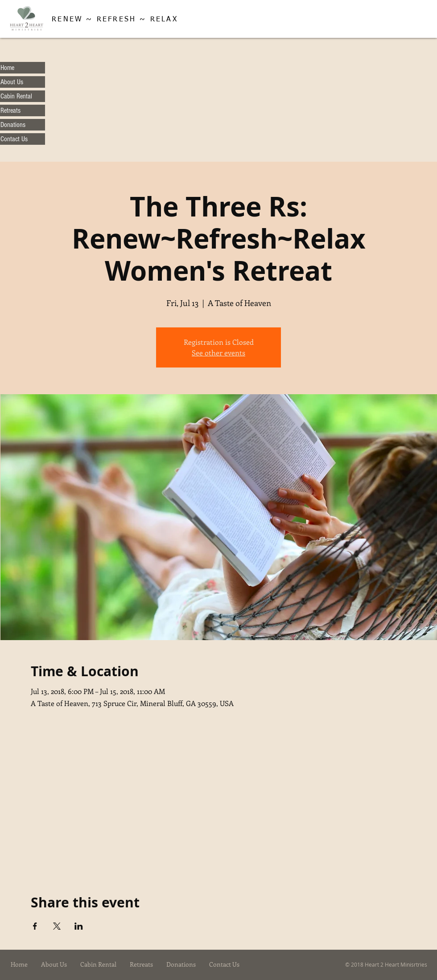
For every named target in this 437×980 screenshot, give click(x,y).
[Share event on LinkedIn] (79, 926)
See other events (218, 353)
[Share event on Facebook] (35, 926)
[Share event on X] (57, 926)
